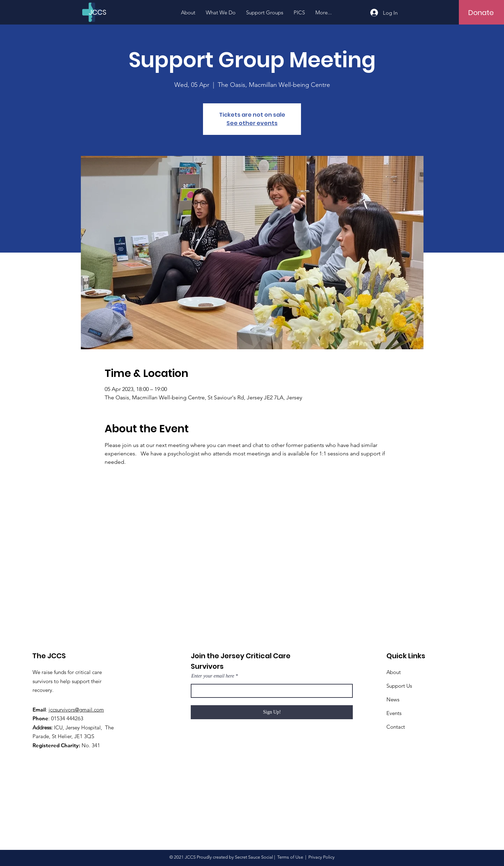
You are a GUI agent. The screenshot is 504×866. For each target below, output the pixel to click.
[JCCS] (101, 12)
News (393, 699)
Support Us (399, 686)
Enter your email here (213, 676)
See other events (252, 123)
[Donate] (481, 13)
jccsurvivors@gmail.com (76, 710)
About (394, 672)
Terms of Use (290, 857)
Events (394, 713)
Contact (396, 727)
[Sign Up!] (272, 712)
